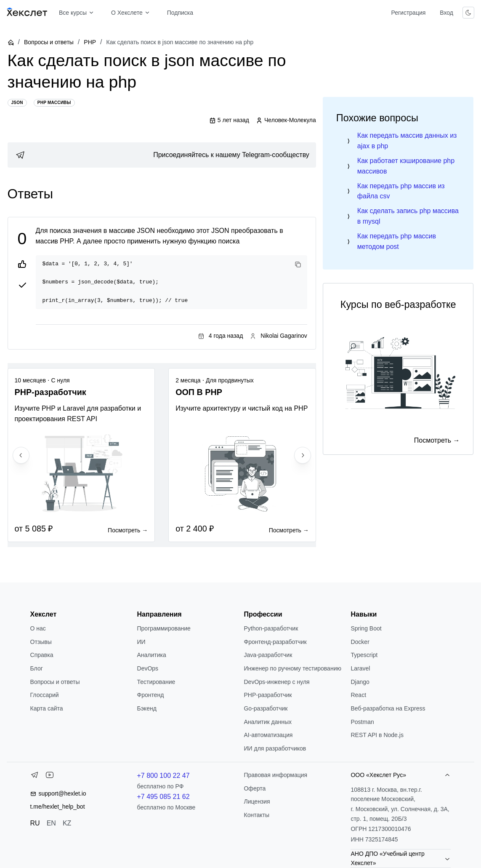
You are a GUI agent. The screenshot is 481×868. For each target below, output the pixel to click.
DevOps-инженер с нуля (276, 682)
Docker (360, 642)
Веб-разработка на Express (388, 708)
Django (360, 682)
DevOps (148, 668)
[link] (162, 155)
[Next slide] (303, 455)
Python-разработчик (271, 628)
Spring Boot (366, 628)
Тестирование (156, 682)
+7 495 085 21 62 (163, 797)
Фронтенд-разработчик (275, 642)
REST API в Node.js (377, 735)
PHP (90, 42)
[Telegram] (35, 777)
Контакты (256, 815)
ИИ (141, 642)
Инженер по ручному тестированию (292, 668)
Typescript (364, 655)
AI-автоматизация (268, 735)
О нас (38, 628)
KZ (67, 823)
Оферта (255, 788)
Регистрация (408, 13)
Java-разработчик (268, 655)
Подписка (180, 13)
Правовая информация (275, 775)
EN (51, 823)
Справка (42, 655)
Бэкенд (147, 708)
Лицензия (257, 801)
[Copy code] (298, 264)
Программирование (164, 628)
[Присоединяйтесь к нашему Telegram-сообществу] (162, 155)
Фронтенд (151, 695)
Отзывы (41, 642)
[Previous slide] (21, 455)
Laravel (360, 668)
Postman (362, 722)
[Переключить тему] (468, 13)
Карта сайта (47, 708)
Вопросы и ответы (49, 42)
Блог (37, 668)
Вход (446, 13)
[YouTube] (50, 777)
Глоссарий (45, 695)
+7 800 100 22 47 (163, 776)
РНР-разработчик (268, 695)
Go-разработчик (266, 708)
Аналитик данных (268, 722)
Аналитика (152, 655)
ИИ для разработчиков (275, 748)
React (358, 695)
